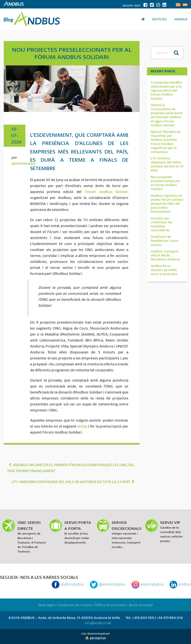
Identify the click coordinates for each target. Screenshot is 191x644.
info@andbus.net (98, 623)
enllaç (82, 426)
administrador (23, 163)
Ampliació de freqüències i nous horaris (165, 241)
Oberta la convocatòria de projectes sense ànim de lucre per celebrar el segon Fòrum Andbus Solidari (167, 115)
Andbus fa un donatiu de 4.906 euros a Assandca (164, 270)
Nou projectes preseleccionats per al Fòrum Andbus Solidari (165, 183)
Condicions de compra (74, 605)
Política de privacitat (110, 605)
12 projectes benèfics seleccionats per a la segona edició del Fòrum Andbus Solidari (166, 90)
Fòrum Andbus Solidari (107, 192)
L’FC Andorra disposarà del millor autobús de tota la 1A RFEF (167, 164)
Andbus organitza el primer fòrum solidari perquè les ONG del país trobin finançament (167, 204)
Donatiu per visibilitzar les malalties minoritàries (161, 224)
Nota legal (46, 605)
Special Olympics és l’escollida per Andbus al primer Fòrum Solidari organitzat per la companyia (166, 142)
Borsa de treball (141, 605)
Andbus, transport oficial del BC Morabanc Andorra (165, 255)
